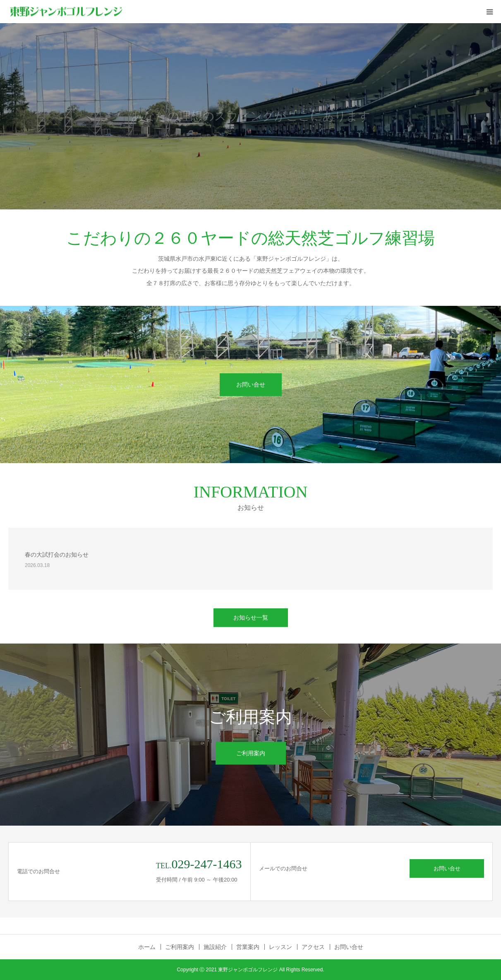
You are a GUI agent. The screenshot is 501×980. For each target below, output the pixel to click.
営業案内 (248, 947)
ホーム (147, 947)
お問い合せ (251, 384)
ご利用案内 (251, 753)
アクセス (313, 947)
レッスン (280, 947)
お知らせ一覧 (251, 617)
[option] (250, 116)
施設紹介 (215, 947)
